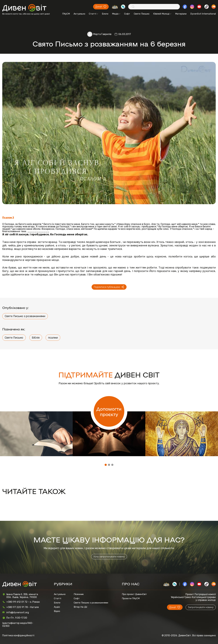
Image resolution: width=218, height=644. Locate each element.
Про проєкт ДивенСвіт (134, 594)
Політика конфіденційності (18, 635)
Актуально (79, 14)
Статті (93, 14)
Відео (57, 611)
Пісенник (79, 594)
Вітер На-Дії (80, 607)
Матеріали (181, 14)
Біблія (36, 338)
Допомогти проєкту (109, 411)
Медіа (116, 14)
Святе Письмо (142, 14)
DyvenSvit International (203, 14)
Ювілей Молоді (162, 14)
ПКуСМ (66, 14)
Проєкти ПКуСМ (131, 598)
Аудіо (57, 607)
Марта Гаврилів (102, 34)
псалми (53, 338)
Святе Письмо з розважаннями (25, 316)
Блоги (105, 14)
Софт (127, 14)
